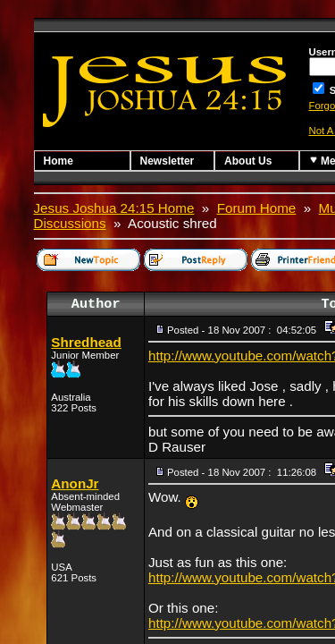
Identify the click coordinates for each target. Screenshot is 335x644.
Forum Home (257, 208)
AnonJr (75, 483)
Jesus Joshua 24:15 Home (114, 208)
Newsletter (167, 161)
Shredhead (86, 342)
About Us (248, 161)
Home (59, 161)
